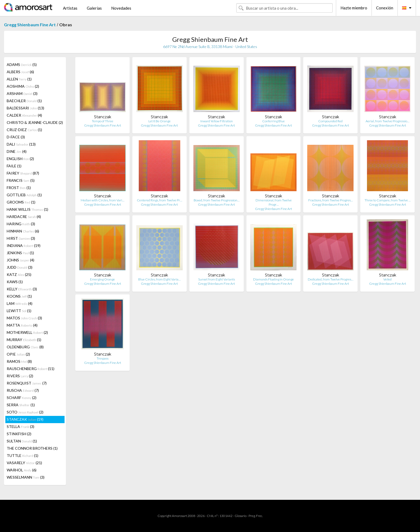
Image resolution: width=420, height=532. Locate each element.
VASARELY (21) (24, 463)
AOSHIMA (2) (23, 86)
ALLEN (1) (19, 79)
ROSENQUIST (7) (27, 383)
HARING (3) (21, 224)
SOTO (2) (25, 412)
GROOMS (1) (21, 202)
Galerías (94, 8)
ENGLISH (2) (20, 159)
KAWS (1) (15, 282)
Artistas (70, 8)
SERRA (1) (21, 405)
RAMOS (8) (19, 361)
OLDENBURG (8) (25, 347)
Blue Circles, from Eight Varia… (159, 279)
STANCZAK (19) (25, 419)
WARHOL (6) (22, 470)
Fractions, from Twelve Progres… (331, 200)
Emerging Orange (102, 279)
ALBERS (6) (20, 72)
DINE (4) (17, 151)
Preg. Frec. (256, 516)
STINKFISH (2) (19, 434)
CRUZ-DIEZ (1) (24, 130)
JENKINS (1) (20, 253)
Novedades (121, 8)
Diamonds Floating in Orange (273, 279)
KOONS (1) (19, 296)
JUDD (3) (20, 267)
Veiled (387, 279)
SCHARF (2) (22, 398)
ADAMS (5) (22, 64)
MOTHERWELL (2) (27, 332)
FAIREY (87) (23, 173)
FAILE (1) (14, 166)
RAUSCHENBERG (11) (31, 369)
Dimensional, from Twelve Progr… (274, 202)
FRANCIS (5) (21, 180)
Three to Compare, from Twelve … (388, 200)
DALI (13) (21, 144)
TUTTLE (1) (22, 455)
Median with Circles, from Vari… (102, 200)
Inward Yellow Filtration (217, 121)
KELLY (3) (22, 289)
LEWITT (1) (19, 311)
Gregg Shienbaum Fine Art (30, 25)
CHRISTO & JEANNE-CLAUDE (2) (35, 122)
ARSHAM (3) (22, 93)
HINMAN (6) (23, 231)
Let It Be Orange (160, 121)
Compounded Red (330, 121)
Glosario (241, 516)
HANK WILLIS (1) (27, 209)
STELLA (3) (20, 426)
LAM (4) (20, 303)
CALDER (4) (24, 115)
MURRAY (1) (24, 340)
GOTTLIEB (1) (24, 195)
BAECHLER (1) (24, 101)
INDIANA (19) (24, 245)
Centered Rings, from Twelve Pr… (160, 200)
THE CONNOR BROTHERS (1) (32, 448)
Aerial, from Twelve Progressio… (387, 121)
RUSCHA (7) (23, 390)
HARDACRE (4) (24, 217)
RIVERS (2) (20, 376)
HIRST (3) (21, 238)
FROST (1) (19, 188)
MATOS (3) (24, 318)
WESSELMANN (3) (26, 477)
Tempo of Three (103, 121)
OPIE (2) (18, 354)
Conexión (385, 8)
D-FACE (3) (16, 137)
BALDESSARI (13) (25, 108)
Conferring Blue (273, 121)
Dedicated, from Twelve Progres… (331, 279)
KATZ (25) (19, 274)
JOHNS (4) (20, 260)
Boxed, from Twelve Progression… (217, 200)
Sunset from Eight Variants (217, 279)
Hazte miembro (354, 8)
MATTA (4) (22, 325)
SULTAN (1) (22, 441)
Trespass (103, 358)
